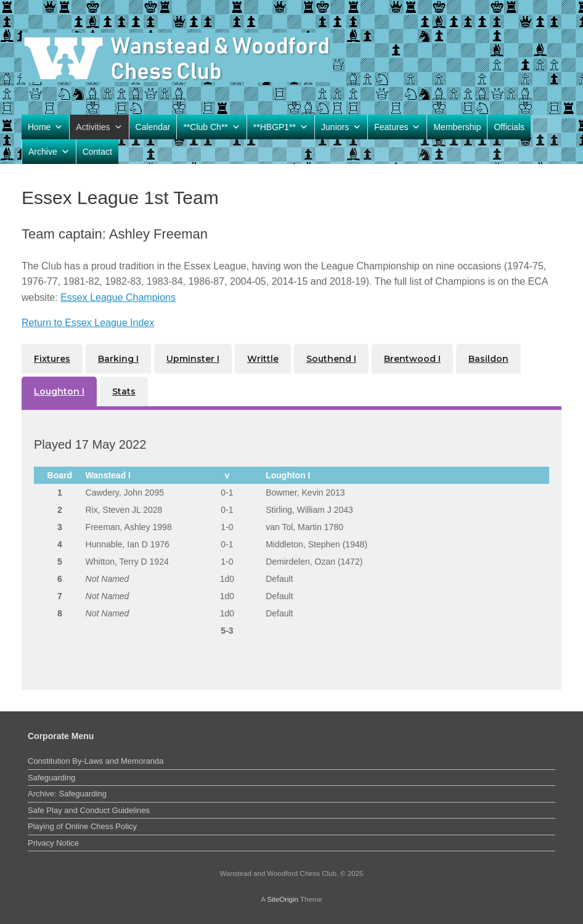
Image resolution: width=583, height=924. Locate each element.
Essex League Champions (118, 297)
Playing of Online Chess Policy (82, 826)
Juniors (341, 127)
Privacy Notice (53, 843)
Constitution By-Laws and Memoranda (96, 761)
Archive (49, 152)
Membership (457, 127)
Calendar (153, 127)
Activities (99, 127)
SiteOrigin (283, 899)
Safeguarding (51, 778)
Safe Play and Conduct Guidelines (89, 810)
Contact (97, 152)
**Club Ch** (211, 127)
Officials (509, 127)
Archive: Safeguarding (67, 794)
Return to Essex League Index (88, 323)
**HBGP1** (281, 127)
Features (397, 127)
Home (45, 127)
